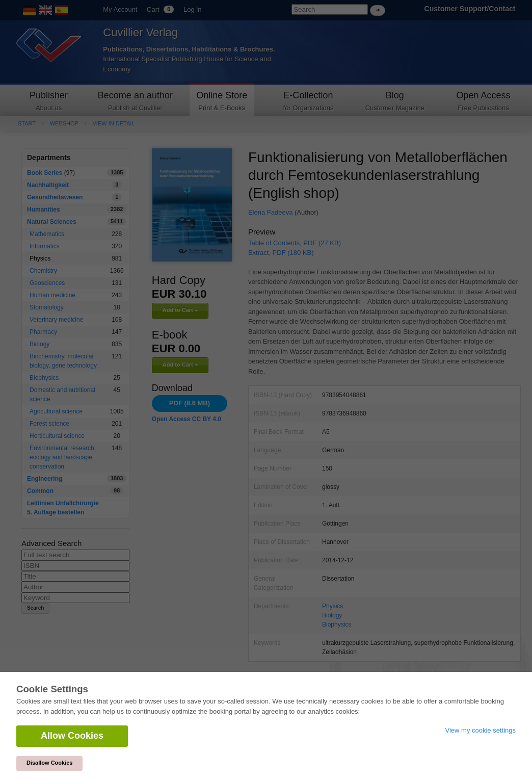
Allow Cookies (72, 736)
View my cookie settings (481, 730)
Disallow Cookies (49, 763)
